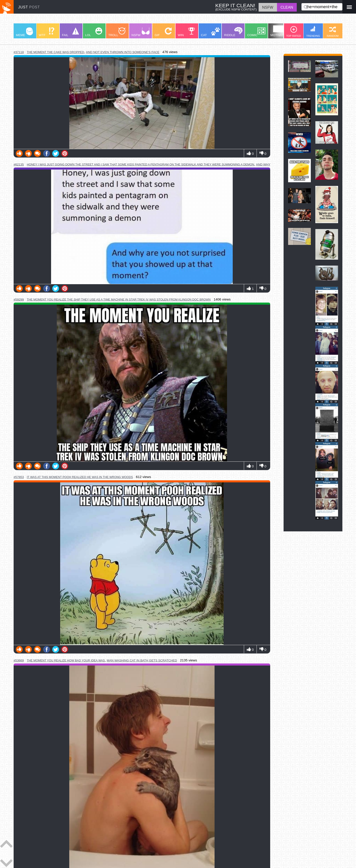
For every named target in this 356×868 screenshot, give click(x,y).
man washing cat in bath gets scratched (142, 660)
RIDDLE (233, 32)
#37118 (19, 52)
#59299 (19, 300)
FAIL (70, 32)
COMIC (256, 32)
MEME (24, 32)
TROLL (117, 32)
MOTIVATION (280, 31)
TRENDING (313, 31)
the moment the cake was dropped (55, 52)
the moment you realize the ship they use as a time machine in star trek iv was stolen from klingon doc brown (119, 300)
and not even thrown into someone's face (123, 52)
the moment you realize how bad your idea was (66, 660)
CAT (210, 32)
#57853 (19, 477)
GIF (163, 32)
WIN (186, 32)
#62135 (19, 164)
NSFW (141, 32)
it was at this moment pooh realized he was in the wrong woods (80, 477)
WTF (47, 32)
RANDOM (333, 32)
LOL (94, 32)
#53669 (19, 660)
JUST (29, 7)
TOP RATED (293, 32)
